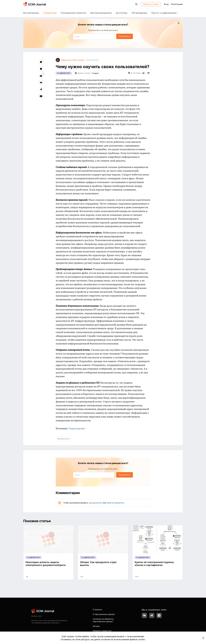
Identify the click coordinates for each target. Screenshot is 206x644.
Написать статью (151, 4)
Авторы (96, 626)
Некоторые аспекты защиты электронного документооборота (46, 564)
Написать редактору (102, 631)
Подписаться (124, 36)
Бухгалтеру (122, 13)
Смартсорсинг (77, 428)
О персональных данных (104, 614)
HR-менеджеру (139, 13)
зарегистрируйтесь (115, 503)
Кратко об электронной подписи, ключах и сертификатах (154, 564)
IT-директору (50, 13)
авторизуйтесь (96, 503)
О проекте (97, 609)
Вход (166, 4)
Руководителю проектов (73, 13)
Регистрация (177, 4)
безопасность (64, 439)
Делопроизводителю (101, 13)
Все (31, 13)
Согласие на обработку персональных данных (103, 620)
